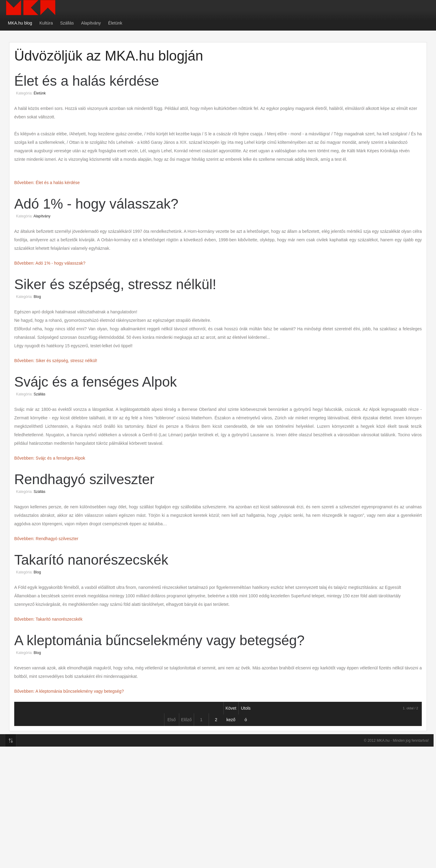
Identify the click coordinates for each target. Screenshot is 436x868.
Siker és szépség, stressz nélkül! (115, 284)
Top (11, 741)
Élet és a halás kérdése (87, 81)
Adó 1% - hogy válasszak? (96, 204)
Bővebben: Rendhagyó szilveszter (46, 539)
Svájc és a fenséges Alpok (96, 382)
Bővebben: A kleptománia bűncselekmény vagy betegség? (69, 691)
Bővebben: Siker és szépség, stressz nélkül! (56, 361)
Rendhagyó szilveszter (84, 479)
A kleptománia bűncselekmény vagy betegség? (159, 640)
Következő (231, 710)
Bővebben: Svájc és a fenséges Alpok (50, 458)
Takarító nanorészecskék (91, 560)
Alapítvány (91, 23)
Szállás (67, 23)
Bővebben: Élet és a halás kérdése (47, 183)
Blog (37, 297)
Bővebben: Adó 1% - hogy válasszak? (50, 263)
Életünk (115, 23)
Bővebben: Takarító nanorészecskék (48, 619)
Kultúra (46, 23)
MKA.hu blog (20, 23)
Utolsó (246, 710)
